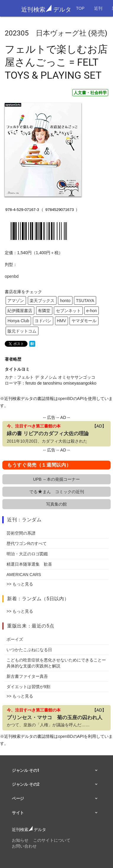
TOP (80, 8)
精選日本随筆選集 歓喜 (29, 564)
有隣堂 (44, 311)
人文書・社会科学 (90, 93)
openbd (12, 276)
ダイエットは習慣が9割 (28, 687)
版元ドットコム (22, 331)
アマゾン (16, 301)
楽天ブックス (42, 301)
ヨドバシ (43, 321)
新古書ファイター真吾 (27, 676)
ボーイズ (15, 639)
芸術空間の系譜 (21, 533)
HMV (61, 321)
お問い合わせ (24, 846)
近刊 (98, 8)
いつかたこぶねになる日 (29, 650)
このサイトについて (52, 840)
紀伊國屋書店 (20, 311)
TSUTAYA (85, 301)
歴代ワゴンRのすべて (27, 543)
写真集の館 (56, 504)
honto (65, 301)
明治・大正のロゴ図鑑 (27, 554)
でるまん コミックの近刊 (57, 492)
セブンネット (68, 311)
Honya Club (18, 321)
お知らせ (20, 840)
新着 (12, 599)
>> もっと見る (20, 584)
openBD (66, 398)
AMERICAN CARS (24, 575)
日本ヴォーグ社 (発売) (72, 33)
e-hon (92, 311)
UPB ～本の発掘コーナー (57, 479)
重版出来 (17, 626)
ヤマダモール (84, 321)
